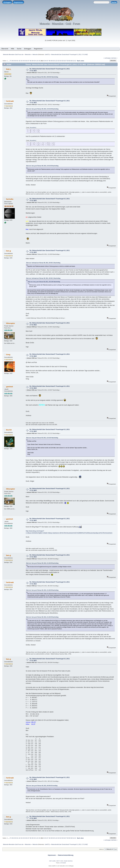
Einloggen (7, 2)
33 (21, 61)
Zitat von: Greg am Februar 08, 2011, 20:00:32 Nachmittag (42, 77)
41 (36, 61)
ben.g (9, 251)
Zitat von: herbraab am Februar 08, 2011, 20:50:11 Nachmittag (43, 263)
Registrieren (18, 2)
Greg (8, 354)
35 (25, 61)
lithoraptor (11, 323)
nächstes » (114, 58)
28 (12, 61)
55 (62, 61)
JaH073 (47, 54)
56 (64, 61)
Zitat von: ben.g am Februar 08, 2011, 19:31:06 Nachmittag (42, 109)
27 (10, 61)
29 (14, 61)
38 (30, 61)
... (9, 61)
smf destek (63, 863)
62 (75, 61)
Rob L (9, 69)
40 (34, 61)
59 (70, 61)
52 (57, 61)
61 (73, 61)
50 (53, 61)
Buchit (9, 430)
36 (27, 61)
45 (44, 61)
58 (68, 61)
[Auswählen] (33, 128)
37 (29, 61)
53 (59, 61)
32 (19, 61)
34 (23, 61)
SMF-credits (52, 861)
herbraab (10, 101)
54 (60, 61)
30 (16, 61)
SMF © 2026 (60, 861)
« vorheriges (107, 58)
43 (40, 61)
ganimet (10, 387)
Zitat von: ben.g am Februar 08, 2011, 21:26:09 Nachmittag (42, 563)
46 (46, 61)
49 (51, 61)
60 (71, 61)
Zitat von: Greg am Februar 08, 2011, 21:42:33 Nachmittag (42, 438)
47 (48, 61)
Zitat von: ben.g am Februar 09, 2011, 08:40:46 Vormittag (42, 786)
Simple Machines (68, 861)
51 (55, 61)
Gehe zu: (102, 849)
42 (38, 61)
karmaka (10, 199)
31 (18, 61)
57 (66, 61)
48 (49, 61)
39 (32, 61)
